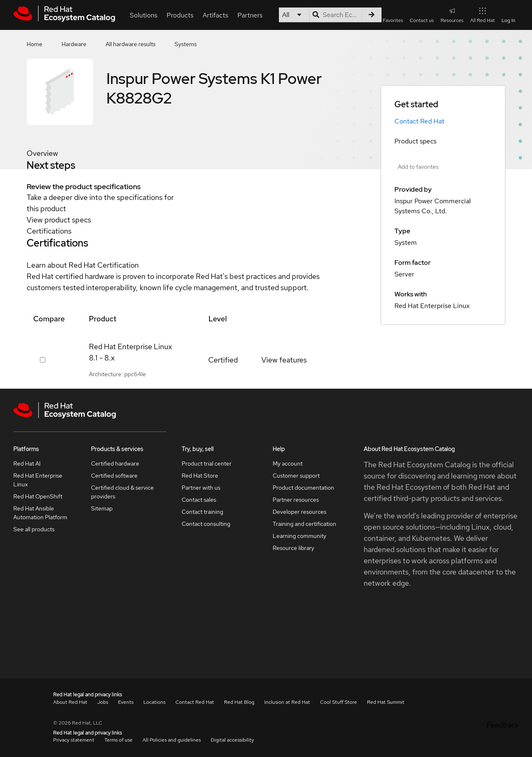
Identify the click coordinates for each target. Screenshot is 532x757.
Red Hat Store (200, 476)
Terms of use (118, 740)
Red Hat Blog (239, 702)
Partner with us (201, 488)
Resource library (293, 548)
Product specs (415, 141)
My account (288, 464)
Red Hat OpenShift (38, 496)
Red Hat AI (27, 464)
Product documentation (303, 488)
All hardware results (131, 44)
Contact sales (199, 500)
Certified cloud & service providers (122, 492)
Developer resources (299, 512)
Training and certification (304, 524)
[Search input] (336, 15)
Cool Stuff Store (339, 702)
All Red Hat (482, 15)
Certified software (114, 476)
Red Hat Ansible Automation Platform (40, 513)
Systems (186, 44)
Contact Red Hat (419, 121)
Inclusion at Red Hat (287, 702)
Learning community (299, 536)
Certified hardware (115, 464)
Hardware (74, 44)
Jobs (103, 702)
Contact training (202, 512)
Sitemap (102, 508)
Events (126, 702)
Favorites (393, 20)
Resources (452, 15)
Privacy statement (74, 740)
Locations (154, 702)
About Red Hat (70, 702)
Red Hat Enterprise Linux (38, 480)
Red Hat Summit (386, 702)
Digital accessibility (232, 740)
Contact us (422, 20)
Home (34, 44)
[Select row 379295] (43, 360)
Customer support (296, 476)
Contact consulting (206, 524)
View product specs (59, 220)
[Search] (372, 15)
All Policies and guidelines (172, 740)
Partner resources (296, 500)
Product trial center (207, 464)
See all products (34, 529)
